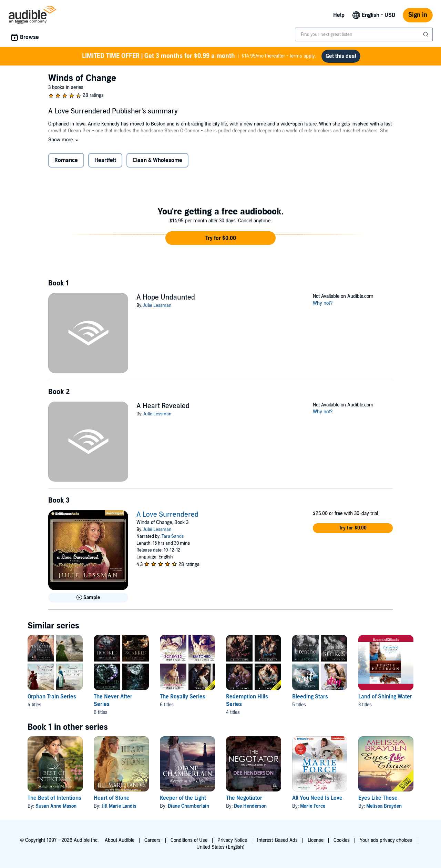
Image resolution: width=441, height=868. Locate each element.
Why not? (323, 303)
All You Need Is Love (317, 798)
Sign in (418, 15)
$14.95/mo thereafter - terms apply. (199, 56)
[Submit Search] (427, 34)
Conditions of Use (189, 840)
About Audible (120, 840)
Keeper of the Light (183, 798)
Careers (152, 840)
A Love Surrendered (167, 515)
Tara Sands (173, 536)
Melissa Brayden (384, 806)
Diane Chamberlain (188, 806)
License (316, 840)
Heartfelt (105, 160)
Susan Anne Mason (56, 806)
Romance (66, 160)
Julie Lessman (157, 305)
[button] (64, 140)
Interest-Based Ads (277, 840)
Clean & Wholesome (157, 160)
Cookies (342, 840)
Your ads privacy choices (386, 840)
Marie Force (313, 806)
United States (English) (220, 847)
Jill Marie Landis (119, 806)
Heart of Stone (112, 798)
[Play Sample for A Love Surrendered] (88, 598)
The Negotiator (244, 798)
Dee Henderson (250, 806)
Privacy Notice (232, 840)
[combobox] (364, 34)
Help (339, 15)
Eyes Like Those (378, 798)
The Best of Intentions (54, 798)
